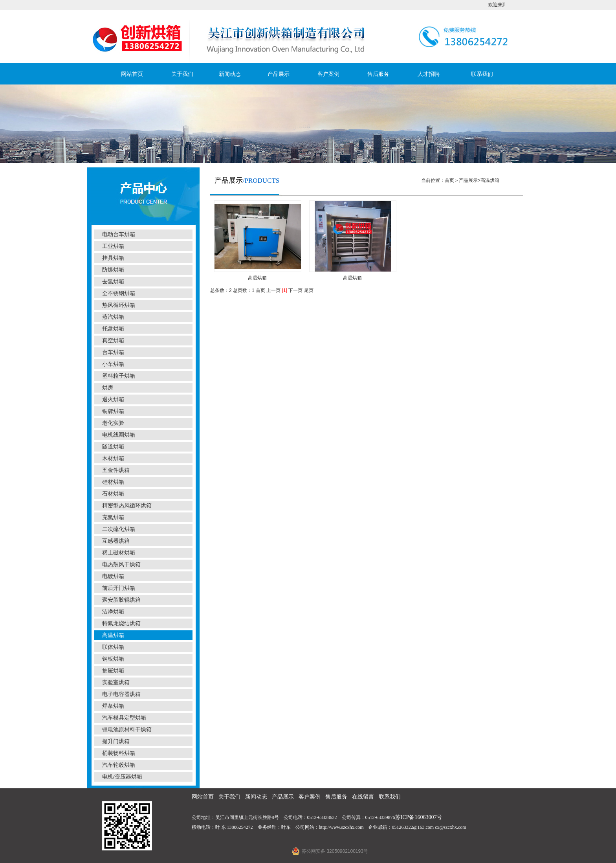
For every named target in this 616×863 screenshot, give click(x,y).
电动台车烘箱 (119, 234)
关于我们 (182, 74)
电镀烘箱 (113, 576)
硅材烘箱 (113, 482)
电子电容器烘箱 (121, 694)
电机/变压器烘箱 (122, 777)
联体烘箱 (113, 647)
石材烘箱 (113, 494)
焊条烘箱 (113, 706)
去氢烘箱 (113, 282)
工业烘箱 (113, 246)
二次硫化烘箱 (119, 529)
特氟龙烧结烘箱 (121, 623)
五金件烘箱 (116, 470)
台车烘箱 (113, 352)
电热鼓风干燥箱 (121, 565)
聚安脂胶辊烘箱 (121, 600)
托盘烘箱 (113, 329)
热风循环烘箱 (119, 305)
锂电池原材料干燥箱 (127, 730)
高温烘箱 (113, 635)
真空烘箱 (113, 341)
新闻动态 (230, 74)
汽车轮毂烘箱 (119, 765)
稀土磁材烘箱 (119, 553)
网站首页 (132, 74)
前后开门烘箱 (119, 588)
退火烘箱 (113, 399)
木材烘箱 (113, 458)
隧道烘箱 (113, 447)
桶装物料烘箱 (119, 753)
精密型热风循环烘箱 (127, 506)
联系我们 (482, 74)
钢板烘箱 (113, 659)
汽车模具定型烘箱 (124, 718)
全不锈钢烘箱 (119, 293)
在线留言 (363, 797)
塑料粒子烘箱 (119, 376)
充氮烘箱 (113, 517)
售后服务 (378, 74)
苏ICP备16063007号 (419, 817)
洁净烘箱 (113, 612)
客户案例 (328, 74)
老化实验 (113, 423)
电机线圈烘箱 (119, 435)
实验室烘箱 (116, 682)
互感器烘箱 (116, 541)
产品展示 (279, 74)
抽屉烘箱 (113, 671)
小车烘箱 (113, 364)
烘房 (108, 388)
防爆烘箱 (113, 270)
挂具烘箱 (113, 258)
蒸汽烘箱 (113, 317)
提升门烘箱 (116, 741)
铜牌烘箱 (113, 411)
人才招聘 (429, 74)
